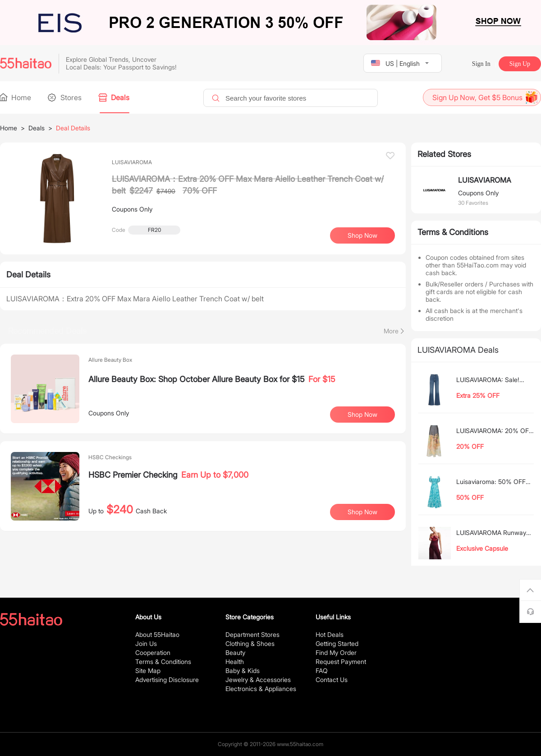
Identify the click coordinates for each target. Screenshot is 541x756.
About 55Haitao (157, 634)
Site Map (148, 671)
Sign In (481, 64)
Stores (65, 97)
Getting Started (337, 643)
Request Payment (341, 661)
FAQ (322, 671)
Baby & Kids (243, 671)
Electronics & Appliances (261, 689)
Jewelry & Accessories (258, 680)
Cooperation (153, 652)
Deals (115, 97)
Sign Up (520, 64)
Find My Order (336, 652)
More (391, 331)
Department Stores (252, 634)
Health (235, 661)
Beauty (235, 652)
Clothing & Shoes (250, 643)
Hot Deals (330, 634)
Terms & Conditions (163, 661)
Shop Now (362, 235)
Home (16, 97)
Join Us (146, 643)
